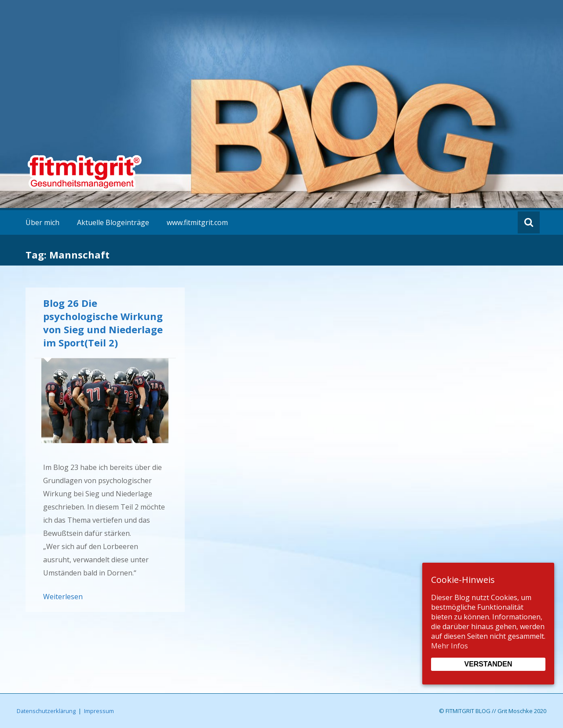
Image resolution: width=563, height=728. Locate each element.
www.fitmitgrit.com (197, 222)
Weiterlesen (63, 597)
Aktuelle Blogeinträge (113, 222)
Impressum (99, 711)
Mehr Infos (450, 646)
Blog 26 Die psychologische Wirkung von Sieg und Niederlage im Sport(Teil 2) (103, 323)
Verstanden (488, 664)
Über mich (42, 222)
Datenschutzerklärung (46, 711)
